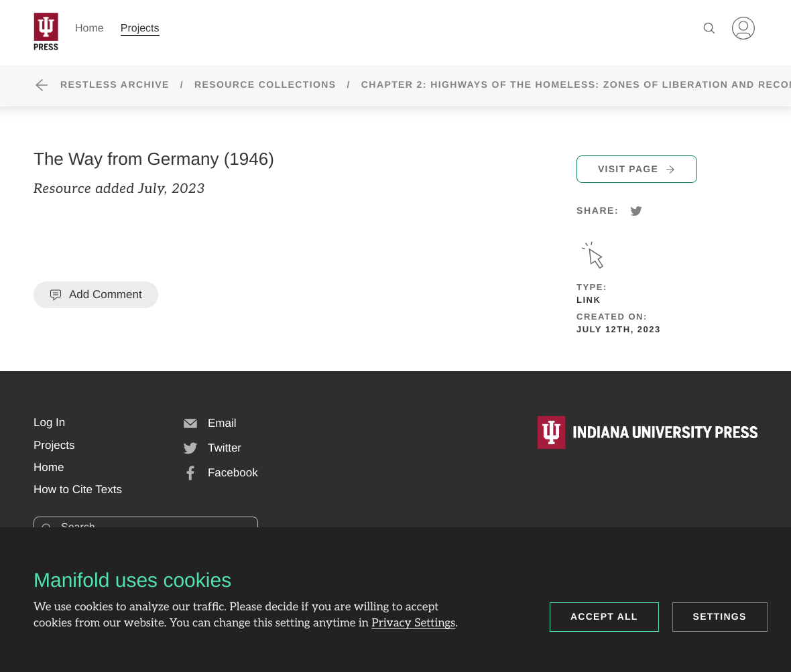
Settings (720, 616)
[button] (49, 423)
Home (89, 28)
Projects (140, 28)
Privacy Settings (413, 624)
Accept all (604, 616)
